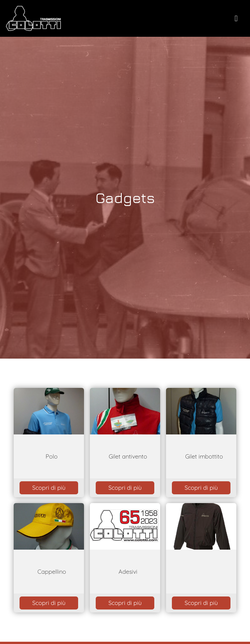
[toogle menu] (236, 19)
